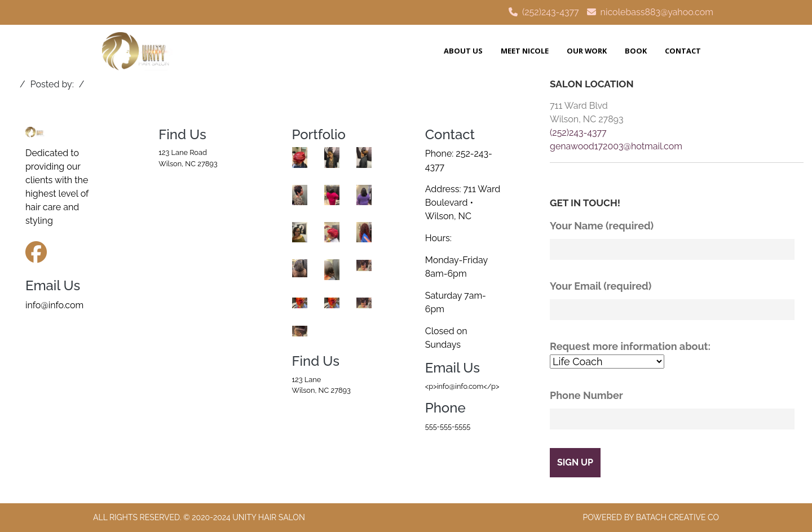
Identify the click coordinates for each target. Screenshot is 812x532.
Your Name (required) (677, 240)
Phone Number (677, 409)
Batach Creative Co (678, 517)
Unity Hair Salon (268, 517)
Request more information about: (677, 355)
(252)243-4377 (551, 12)
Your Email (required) (677, 300)
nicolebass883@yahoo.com (657, 12)
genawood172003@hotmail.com (616, 146)
